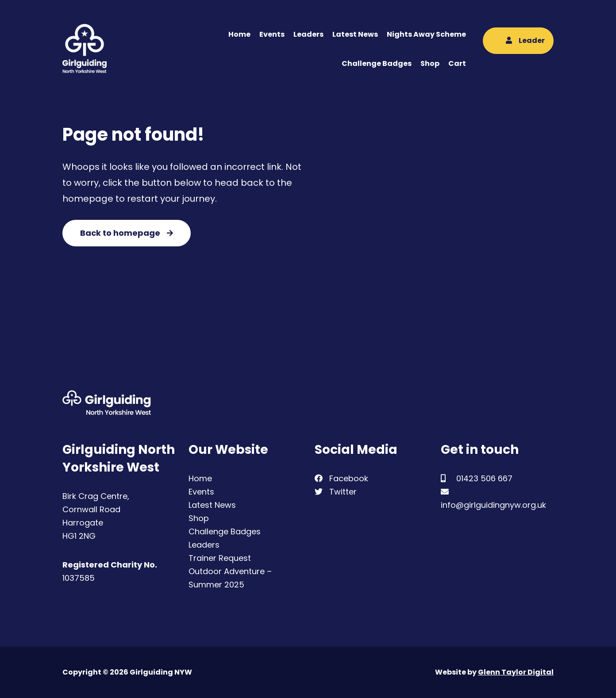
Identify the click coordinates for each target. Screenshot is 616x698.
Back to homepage (127, 233)
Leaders (308, 34)
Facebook (341, 478)
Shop (430, 63)
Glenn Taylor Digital (516, 672)
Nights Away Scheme (426, 34)
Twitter (336, 492)
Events (272, 34)
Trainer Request (220, 558)
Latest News (355, 34)
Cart (457, 63)
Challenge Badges (377, 63)
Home (239, 34)
